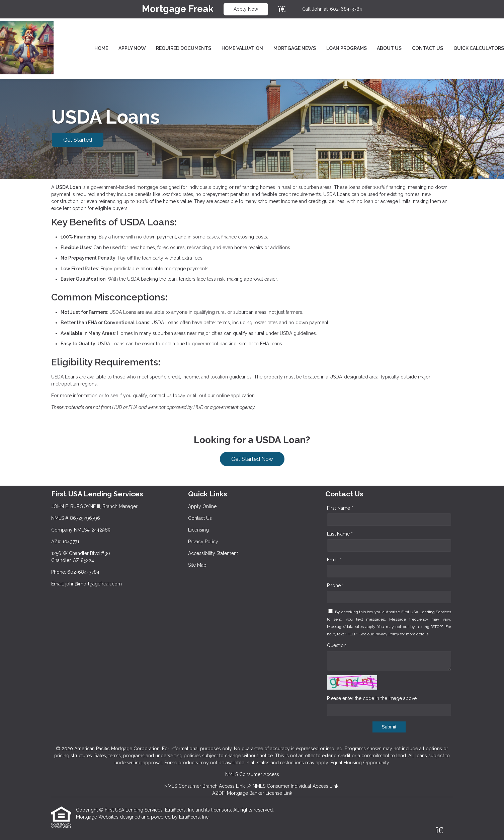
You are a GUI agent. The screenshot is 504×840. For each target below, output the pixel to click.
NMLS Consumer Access (252, 774)
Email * (334, 560)
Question (337, 645)
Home (101, 48)
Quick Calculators (479, 48)
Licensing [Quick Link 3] (198, 530)
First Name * (340, 508)
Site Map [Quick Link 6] (197, 565)
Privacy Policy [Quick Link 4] (203, 542)
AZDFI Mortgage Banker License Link (252, 793)
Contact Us (428, 48)
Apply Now (246, 9)
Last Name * (340, 534)
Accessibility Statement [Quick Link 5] (213, 553)
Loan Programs (347, 48)
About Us (389, 48)
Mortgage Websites (98, 817)
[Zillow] (285, 9)
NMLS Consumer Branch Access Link (204, 786)
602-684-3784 (346, 9)
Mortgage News (295, 48)
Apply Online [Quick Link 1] (202, 506)
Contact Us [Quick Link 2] (200, 518)
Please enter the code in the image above (372, 698)
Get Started (78, 140)
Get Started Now (252, 459)
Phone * (335, 585)
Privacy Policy (387, 634)
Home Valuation (242, 48)
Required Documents (184, 48)
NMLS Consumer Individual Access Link (296, 786)
